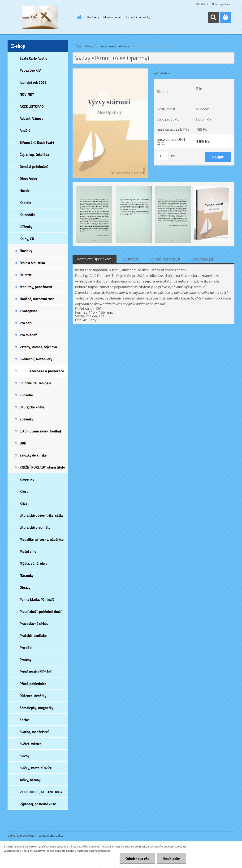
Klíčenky (26, 227)
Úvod (79, 46)
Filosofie (26, 395)
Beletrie (26, 275)
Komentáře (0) (202, 259)
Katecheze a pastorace (46, 371)
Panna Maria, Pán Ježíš (37, 600)
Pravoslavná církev (34, 624)
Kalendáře (27, 215)
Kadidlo (25, 203)
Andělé (25, 131)
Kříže (24, 503)
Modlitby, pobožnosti (36, 287)
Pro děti (26, 323)
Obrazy (25, 588)
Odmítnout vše (138, 859)
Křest (24, 491)
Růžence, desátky (33, 696)
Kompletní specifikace (95, 259)
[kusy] (163, 156)
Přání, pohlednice (33, 684)
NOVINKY (27, 94)
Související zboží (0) (165, 259)
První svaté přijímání (35, 672)
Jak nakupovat (112, 17)
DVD (23, 443)
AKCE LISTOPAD (32, 106)
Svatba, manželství (34, 732)
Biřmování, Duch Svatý (37, 143)
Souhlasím (172, 859)
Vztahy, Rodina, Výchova (38, 347)
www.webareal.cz (51, 835)
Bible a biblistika (32, 263)
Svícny (25, 756)
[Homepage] (78, 17)
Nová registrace (221, 4)
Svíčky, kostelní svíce (36, 768)
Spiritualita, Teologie (35, 383)
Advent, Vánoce (31, 118)
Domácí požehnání (34, 167)
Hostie (25, 191)
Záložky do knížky (33, 455)
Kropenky (27, 479)
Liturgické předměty (35, 527)
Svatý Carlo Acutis (33, 58)
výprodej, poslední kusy (38, 804)
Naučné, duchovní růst (37, 299)
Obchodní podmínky (138, 17)
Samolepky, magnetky (37, 708)
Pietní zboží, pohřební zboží (41, 612)
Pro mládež (28, 335)
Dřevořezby (28, 179)
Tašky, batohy (30, 780)
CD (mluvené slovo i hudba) (40, 431)
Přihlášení (202, 4)
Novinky (26, 251)
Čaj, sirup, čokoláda (34, 155)
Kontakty (93, 17)
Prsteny (26, 660)
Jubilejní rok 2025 (33, 82)
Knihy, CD (27, 239)
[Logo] (40, 17)
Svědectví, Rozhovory (36, 359)
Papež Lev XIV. (31, 70)
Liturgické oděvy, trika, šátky (42, 515)
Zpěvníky (27, 419)
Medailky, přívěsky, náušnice (42, 539)
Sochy (24, 720)
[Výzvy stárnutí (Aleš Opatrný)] (110, 71)
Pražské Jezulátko (33, 636)
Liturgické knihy (32, 407)
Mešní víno (28, 551)
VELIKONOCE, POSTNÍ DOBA (41, 792)
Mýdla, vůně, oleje (34, 563)
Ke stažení (131, 259)
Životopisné (29, 311)
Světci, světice (30, 744)
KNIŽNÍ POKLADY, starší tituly (42, 467)
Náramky (27, 575)
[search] (213, 17)
